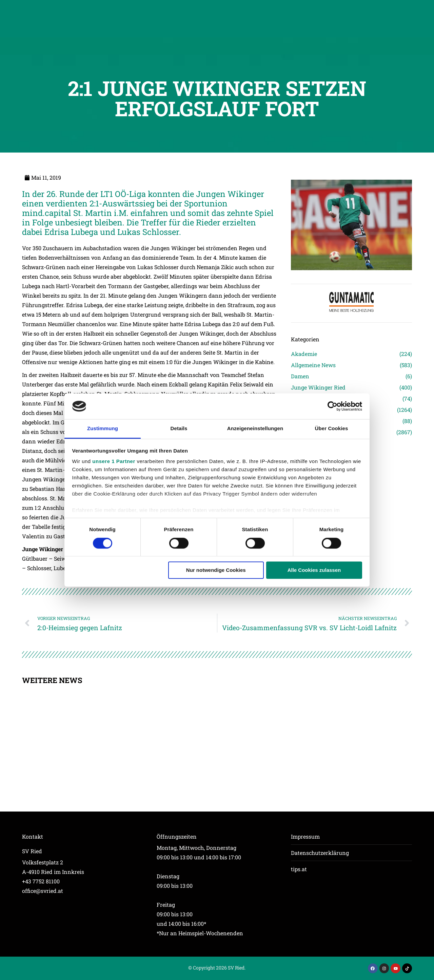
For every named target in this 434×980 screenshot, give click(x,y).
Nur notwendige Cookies (216, 570)
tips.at (299, 869)
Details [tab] (179, 429)
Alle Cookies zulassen (314, 570)
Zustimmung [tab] (103, 429)
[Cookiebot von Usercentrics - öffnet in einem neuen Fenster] (332, 406)
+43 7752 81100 (41, 881)
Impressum (305, 836)
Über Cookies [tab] (332, 429)
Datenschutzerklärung (320, 853)
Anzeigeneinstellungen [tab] (255, 429)
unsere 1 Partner (114, 462)
